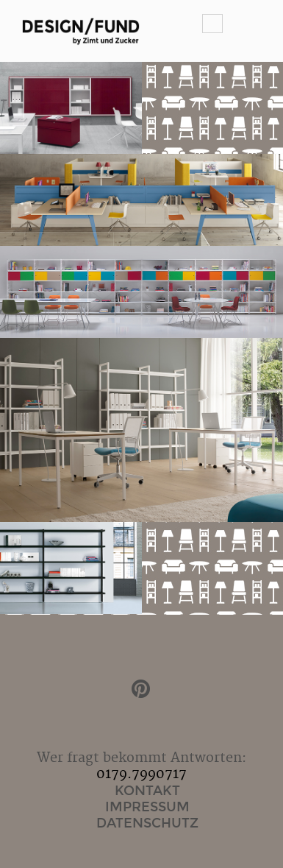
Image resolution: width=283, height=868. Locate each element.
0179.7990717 (141, 774)
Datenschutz (147, 823)
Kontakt (147, 791)
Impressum (147, 807)
